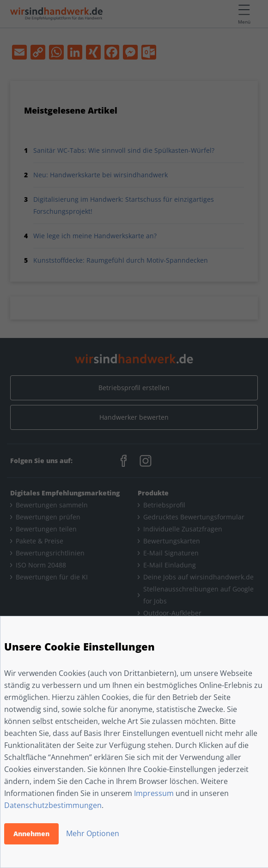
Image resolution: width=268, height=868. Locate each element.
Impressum (154, 793)
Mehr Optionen (93, 833)
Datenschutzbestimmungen (53, 805)
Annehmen (31, 834)
